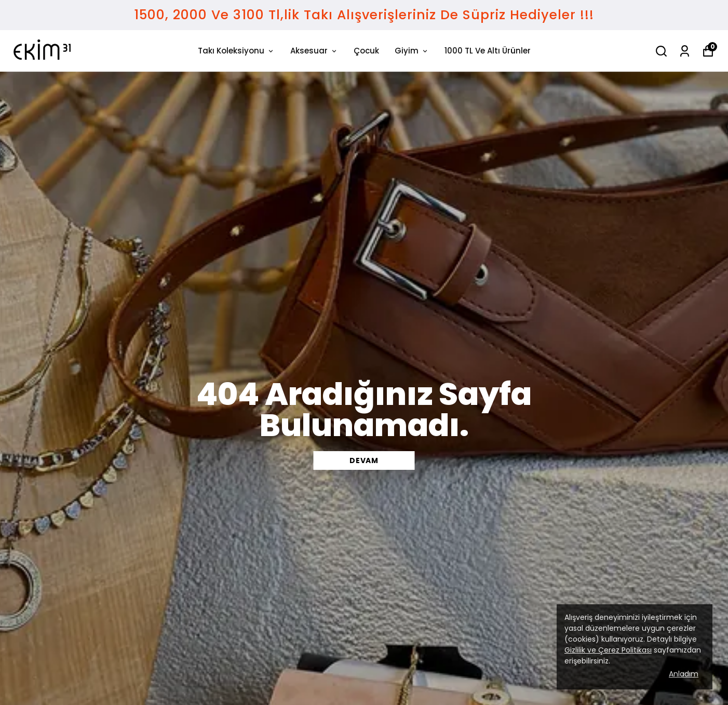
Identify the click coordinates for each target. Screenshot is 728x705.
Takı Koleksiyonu (236, 51)
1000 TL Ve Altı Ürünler (488, 51)
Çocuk (366, 51)
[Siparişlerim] (685, 51)
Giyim (412, 51)
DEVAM (364, 460)
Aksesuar (314, 51)
